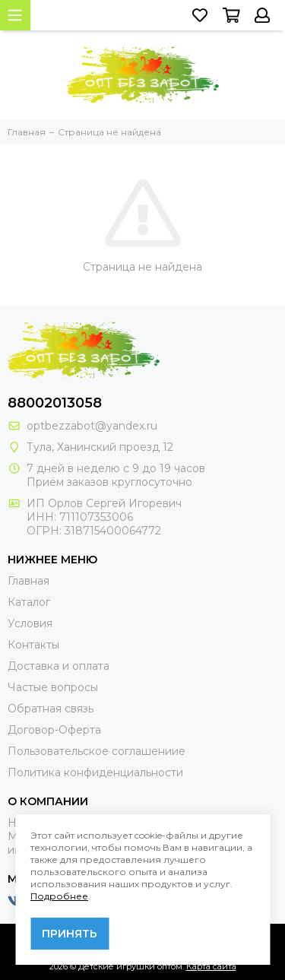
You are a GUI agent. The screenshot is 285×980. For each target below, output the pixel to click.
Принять (70, 934)
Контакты (33, 645)
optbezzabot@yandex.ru (92, 426)
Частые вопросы (53, 687)
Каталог (29, 602)
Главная (28, 581)
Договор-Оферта (54, 730)
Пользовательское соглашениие (97, 751)
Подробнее (59, 896)
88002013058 (55, 403)
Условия (30, 623)
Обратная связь (51, 709)
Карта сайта (211, 966)
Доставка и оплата (59, 666)
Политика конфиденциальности (95, 772)
